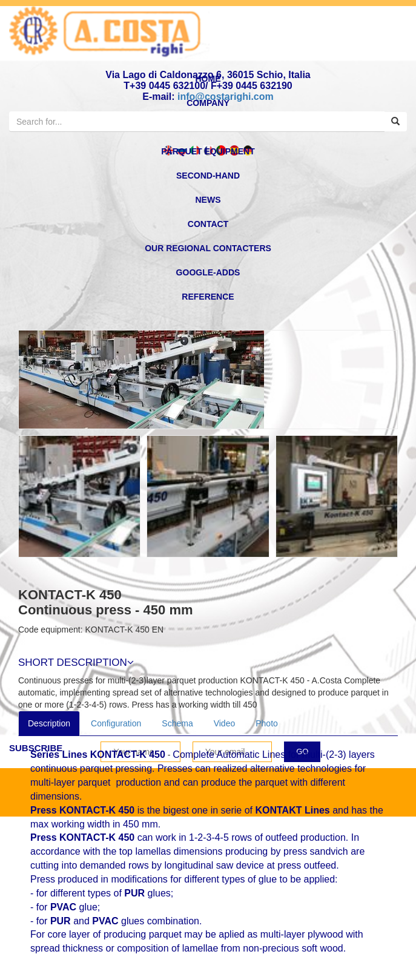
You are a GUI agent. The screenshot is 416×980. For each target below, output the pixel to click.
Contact (208, 224)
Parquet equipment (208, 151)
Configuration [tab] (116, 723)
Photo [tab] (267, 723)
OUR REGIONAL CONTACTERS (208, 248)
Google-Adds (208, 272)
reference (208, 297)
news (208, 200)
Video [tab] (225, 723)
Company (208, 103)
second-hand (208, 176)
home (208, 79)
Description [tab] (49, 723)
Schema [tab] (177, 723)
